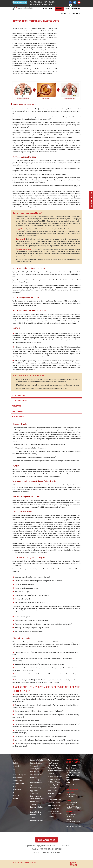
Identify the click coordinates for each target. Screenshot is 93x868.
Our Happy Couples (54, 803)
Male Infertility (35, 771)
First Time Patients (54, 782)
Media (67, 9)
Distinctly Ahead (17, 781)
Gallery (63, 14)
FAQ (69, 14)
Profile (51, 9)
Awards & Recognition (19, 775)
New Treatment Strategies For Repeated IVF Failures (55, 766)
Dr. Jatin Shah (17, 766)
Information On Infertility (55, 771)
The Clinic (16, 763)
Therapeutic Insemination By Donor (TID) (37, 807)
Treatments (59, 9)
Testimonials (76, 9)
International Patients (54, 794)
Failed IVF (51, 774)
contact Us (76, 14)
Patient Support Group (55, 785)
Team (14, 769)
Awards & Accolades (54, 806)
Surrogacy (33, 817)
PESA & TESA (35, 801)
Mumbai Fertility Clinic (55, 800)
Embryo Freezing (36, 788)
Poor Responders (53, 760)
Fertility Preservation (37, 820)
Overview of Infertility (37, 760)
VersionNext (73, 866)
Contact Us (16, 796)
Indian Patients (53, 791)
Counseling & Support (55, 788)
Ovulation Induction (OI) (37, 774)
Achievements (17, 772)
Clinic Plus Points (18, 778)
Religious (15, 799)
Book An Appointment (16, 3)
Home (45, 9)
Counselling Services (19, 784)
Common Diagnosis (36, 763)
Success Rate (17, 790)
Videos (50, 797)
